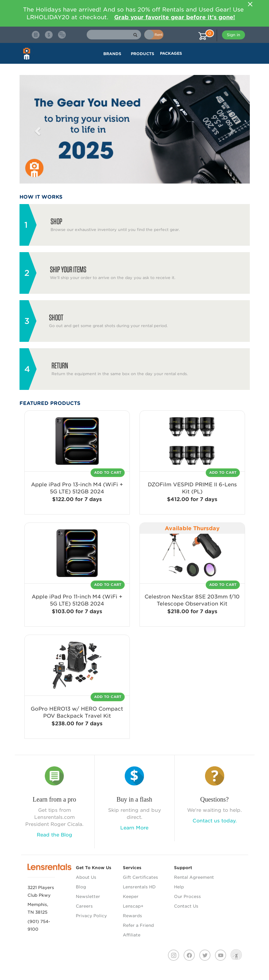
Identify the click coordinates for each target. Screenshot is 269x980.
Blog (81, 887)
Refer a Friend (138, 925)
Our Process (187, 897)
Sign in (233, 35)
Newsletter (88, 897)
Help (179, 887)
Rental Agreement (194, 877)
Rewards (132, 916)
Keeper (131, 897)
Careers (84, 906)
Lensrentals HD (139, 887)
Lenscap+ (133, 906)
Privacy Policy (91, 916)
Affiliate (132, 935)
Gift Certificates (140, 877)
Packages (171, 53)
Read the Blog (55, 835)
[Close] (250, 4)
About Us (86, 877)
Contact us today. (215, 821)
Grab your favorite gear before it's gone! (175, 17)
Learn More (134, 828)
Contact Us (186, 906)
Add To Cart (108, 473)
